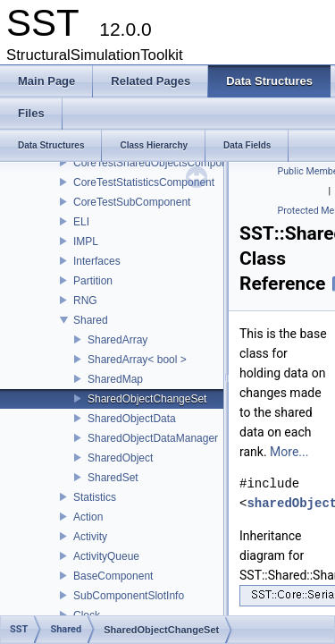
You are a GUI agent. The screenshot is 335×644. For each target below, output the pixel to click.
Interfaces (97, 261)
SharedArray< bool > (137, 360)
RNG (85, 301)
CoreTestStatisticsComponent (144, 182)
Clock (87, 615)
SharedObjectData (132, 419)
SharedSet (113, 478)
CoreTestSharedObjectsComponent (158, 163)
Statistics (95, 497)
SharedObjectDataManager (153, 438)
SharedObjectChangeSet (147, 399)
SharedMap (115, 379)
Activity (90, 537)
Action (88, 517)
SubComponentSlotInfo (129, 596)
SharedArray (117, 340)
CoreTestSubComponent (132, 202)
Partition (93, 281)
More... (289, 452)
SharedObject (120, 458)
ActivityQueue (106, 556)
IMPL (86, 241)
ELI (81, 222)
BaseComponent (113, 576)
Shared (91, 320)
